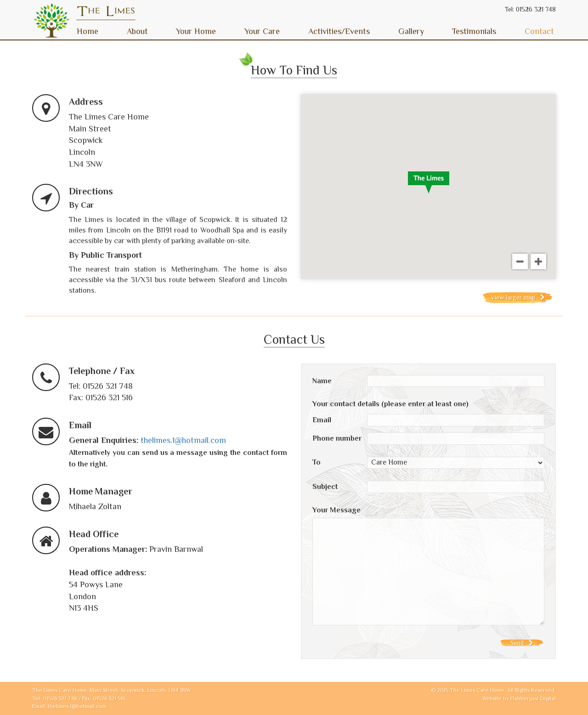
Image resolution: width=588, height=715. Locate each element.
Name (322, 381)
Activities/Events (339, 31)
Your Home (196, 31)
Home (88, 31)
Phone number (337, 438)
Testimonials (474, 31)
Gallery (411, 31)
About (137, 31)
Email (322, 420)
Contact (539, 31)
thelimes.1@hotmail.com (183, 440)
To (317, 462)
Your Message (336, 510)
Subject (325, 487)
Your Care (262, 31)
